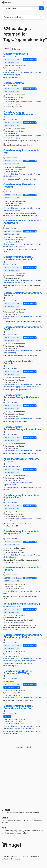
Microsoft (17, 466)
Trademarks (15, 859)
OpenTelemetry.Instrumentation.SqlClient (23, 328)
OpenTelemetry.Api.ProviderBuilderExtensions (20, 113)
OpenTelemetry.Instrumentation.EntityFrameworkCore (23, 532)
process (6, 593)
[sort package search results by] (26, 49)
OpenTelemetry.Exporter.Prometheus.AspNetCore (18, 707)
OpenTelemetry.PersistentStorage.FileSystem (21, 396)
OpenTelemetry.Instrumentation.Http (23, 151)
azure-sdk (10, 466)
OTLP (23, 282)
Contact (6, 810)
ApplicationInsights (10, 485)
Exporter (30, 483)
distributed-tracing (10, 176)
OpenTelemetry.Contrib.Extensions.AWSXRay (18, 672)
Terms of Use (27, 856)
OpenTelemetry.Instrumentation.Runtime (23, 294)
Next (29, 747)
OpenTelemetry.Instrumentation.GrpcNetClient (23, 496)
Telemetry (37, 72)
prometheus (25, 728)
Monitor (12, 483)
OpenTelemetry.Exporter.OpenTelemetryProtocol (18, 258)
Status (5, 818)
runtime (6, 319)
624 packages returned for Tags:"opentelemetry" (23, 34)
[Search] (41, 8)
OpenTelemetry (11, 56)
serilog (19, 606)
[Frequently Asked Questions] (4, 828)
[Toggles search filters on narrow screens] (41, 17)
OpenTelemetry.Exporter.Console (18, 362)
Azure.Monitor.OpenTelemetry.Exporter (22, 460)
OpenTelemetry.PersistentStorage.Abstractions (22, 428)
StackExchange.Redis (28, 661)
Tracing (6, 75)
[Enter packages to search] (21, 8)
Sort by (6, 49)
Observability (10, 72)
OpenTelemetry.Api (15, 54)
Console (23, 387)
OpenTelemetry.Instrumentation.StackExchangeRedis (23, 636)
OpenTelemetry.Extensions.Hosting (20, 186)
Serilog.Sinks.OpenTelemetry (21, 604)
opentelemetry (19, 622)
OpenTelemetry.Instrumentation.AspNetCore (23, 222)
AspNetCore (21, 246)
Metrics (12, 75)
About (18, 856)
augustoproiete (11, 606)
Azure (7, 483)
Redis (18, 661)
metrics (32, 728)
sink (12, 622)
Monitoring (30, 72)
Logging (17, 75)
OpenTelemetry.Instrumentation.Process (23, 569)
